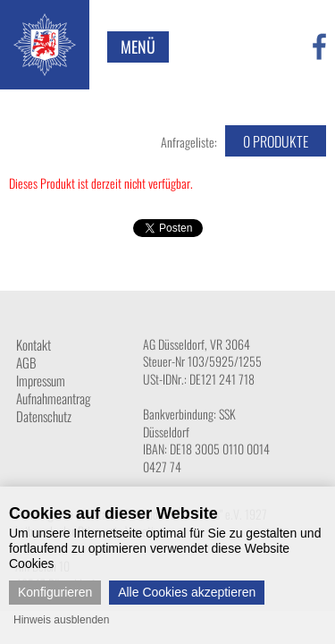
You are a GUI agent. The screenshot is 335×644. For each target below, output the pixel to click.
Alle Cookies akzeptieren (187, 592)
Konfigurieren (55, 592)
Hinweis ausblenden (61, 620)
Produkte (276, 141)
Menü (138, 47)
